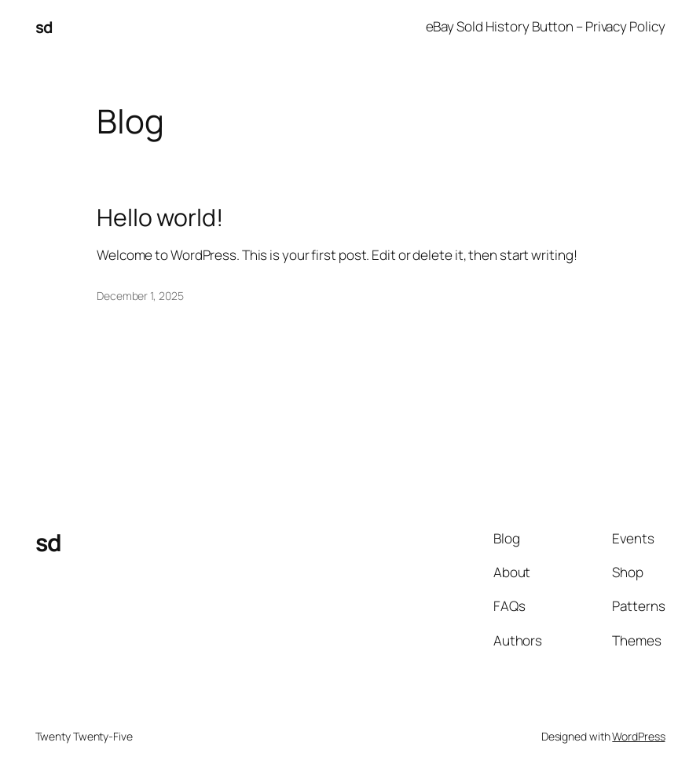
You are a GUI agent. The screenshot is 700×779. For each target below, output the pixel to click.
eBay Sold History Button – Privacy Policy (546, 26)
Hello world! (160, 218)
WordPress (638, 736)
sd (44, 27)
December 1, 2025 (140, 296)
